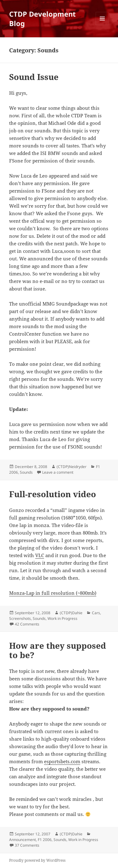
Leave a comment (58, 472)
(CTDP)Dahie (71, 613)
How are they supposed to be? (58, 650)
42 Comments (27, 624)
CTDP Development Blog (42, 19)
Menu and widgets (102, 25)
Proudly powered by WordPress (37, 860)
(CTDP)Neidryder (72, 467)
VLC (40, 555)
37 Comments (27, 845)
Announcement (22, 840)
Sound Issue (34, 77)
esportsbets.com (62, 761)
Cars (96, 613)
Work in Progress (62, 618)
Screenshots (20, 618)
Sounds (26, 472)
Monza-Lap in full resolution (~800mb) (53, 593)
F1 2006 (45, 840)
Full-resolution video (53, 494)
